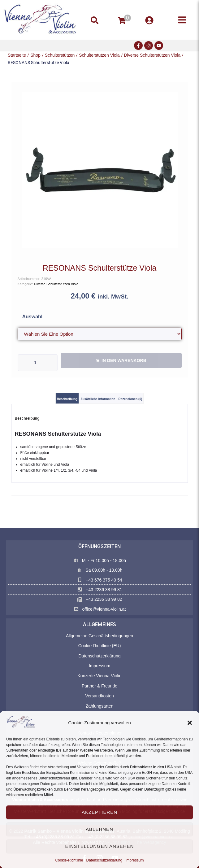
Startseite (17, 55)
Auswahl (32, 317)
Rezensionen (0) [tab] (130, 399)
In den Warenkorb (124, 360)
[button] (190, 723)
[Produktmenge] (38, 363)
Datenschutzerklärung (104, 860)
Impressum (134, 860)
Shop (35, 55)
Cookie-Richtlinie (69, 860)
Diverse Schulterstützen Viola (152, 55)
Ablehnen (99, 829)
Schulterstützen (60, 55)
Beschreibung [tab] (67, 399)
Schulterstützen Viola (99, 55)
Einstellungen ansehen (100, 846)
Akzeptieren (99, 812)
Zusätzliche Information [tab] (98, 399)
